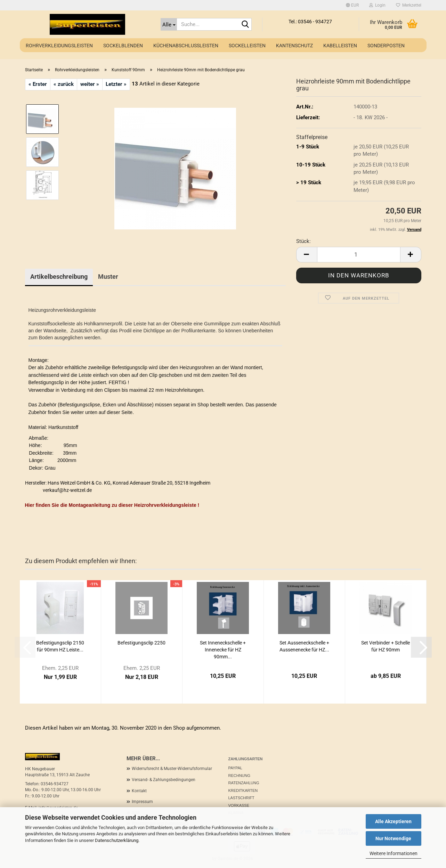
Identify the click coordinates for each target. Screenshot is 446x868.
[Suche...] (169, 24)
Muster (108, 277)
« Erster (38, 84)
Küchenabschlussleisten (186, 46)
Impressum (142, 802)
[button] (352, 5)
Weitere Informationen (394, 853)
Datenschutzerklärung (117, 840)
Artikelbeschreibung (59, 277)
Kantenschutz (294, 46)
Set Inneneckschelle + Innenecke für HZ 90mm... (223, 650)
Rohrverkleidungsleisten (59, 46)
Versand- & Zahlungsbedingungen (164, 780)
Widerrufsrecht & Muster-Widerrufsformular (172, 769)
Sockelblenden (123, 46)
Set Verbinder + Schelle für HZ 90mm (386, 646)
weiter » (90, 84)
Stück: (303, 241)
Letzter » (116, 84)
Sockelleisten (247, 46)
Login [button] (377, 5)
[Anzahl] (359, 255)
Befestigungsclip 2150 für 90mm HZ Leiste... (60, 646)
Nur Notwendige (393, 838)
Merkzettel (409, 5)
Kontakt (139, 791)
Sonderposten (386, 46)
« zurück (64, 84)
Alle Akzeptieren (393, 821)
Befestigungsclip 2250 (141, 643)
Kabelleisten (340, 46)
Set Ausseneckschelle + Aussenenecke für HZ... (304, 646)
